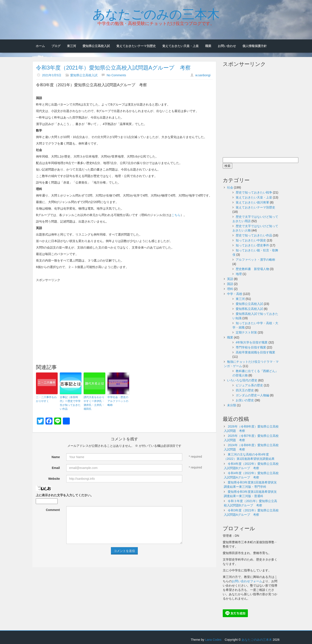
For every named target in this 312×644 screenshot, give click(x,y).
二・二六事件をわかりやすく (46, 399)
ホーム (40, 46)
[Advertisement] (124, 312)
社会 (230, 187)
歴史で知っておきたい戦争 (254, 192)
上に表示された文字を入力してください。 (65, 495)
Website (54, 479)
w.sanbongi (203, 75)
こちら (176, 215)
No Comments (116, 75)
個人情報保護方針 (255, 46)
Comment (53, 510)
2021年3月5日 (52, 75)
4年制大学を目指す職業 (252, 342)
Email (56, 468)
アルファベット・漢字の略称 (255, 260)
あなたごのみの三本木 (156, 13)
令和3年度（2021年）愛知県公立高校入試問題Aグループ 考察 (113, 68)
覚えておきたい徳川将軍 (252, 202)
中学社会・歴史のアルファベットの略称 (118, 401)
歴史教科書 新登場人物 (252, 269)
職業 (208, 46)
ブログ (56, 46)
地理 (239, 274)
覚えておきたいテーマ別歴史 (136, 46)
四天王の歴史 (245, 390)
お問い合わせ (227, 46)
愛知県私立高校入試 (249, 309)
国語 (230, 284)
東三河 (71, 46)
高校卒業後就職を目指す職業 (255, 352)
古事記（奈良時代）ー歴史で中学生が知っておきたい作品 (70, 403)
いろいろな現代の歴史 (242, 380)
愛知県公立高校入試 (96, 46)
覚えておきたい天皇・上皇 (180, 46)
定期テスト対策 (246, 332)
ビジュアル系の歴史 (249, 385)
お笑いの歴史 (245, 400)
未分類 (232, 405)
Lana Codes (213, 640)
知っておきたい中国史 (251, 240)
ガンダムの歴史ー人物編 (252, 395)
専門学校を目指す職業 (251, 347)
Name (56, 457)
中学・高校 (235, 294)
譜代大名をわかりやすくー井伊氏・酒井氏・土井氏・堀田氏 (94, 403)
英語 (230, 279)
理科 (230, 289)
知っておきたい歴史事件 (252, 245)
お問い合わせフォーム (247, 581)
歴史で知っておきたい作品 (254, 235)
